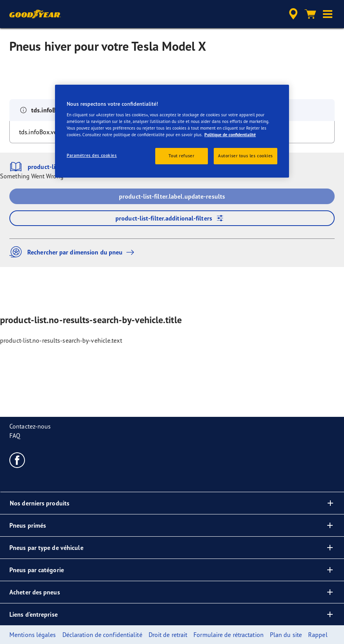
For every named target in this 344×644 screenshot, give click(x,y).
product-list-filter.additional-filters (172, 218)
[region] (172, 131)
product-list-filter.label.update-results (172, 196)
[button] (328, 14)
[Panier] (310, 14)
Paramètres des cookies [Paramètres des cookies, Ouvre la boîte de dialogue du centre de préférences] (92, 155)
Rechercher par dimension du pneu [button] (74, 252)
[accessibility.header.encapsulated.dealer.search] (292, 14)
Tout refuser (181, 156)
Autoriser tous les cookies (246, 156)
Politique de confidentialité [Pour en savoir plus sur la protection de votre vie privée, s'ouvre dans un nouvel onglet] (230, 135)
